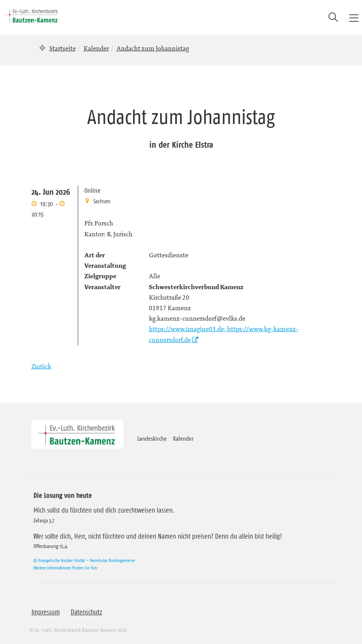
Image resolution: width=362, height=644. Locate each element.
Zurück (41, 366)
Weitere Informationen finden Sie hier (65, 568)
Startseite (63, 48)
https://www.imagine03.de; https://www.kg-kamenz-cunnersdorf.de (224, 334)
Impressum (46, 612)
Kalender (96, 48)
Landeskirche (152, 438)
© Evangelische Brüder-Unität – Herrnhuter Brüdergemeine (84, 560)
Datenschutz (87, 612)
